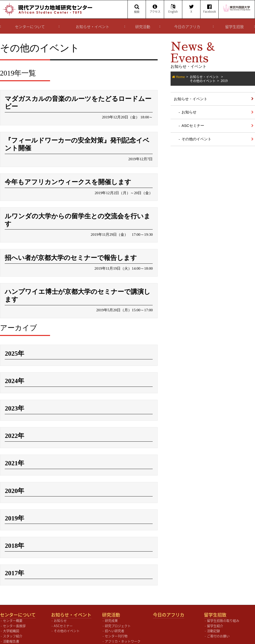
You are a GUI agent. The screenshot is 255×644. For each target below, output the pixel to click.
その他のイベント (203, 81)
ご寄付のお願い (218, 632)
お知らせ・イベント (93, 27)
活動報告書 (11, 637)
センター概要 (13, 617)
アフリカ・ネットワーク (123, 637)
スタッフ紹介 (13, 632)
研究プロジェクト (118, 622)
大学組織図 (11, 627)
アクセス (155, 9)
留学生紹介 (215, 622)
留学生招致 (234, 27)
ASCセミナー (193, 125)
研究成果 (111, 617)
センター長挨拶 (14, 622)
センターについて (30, 27)
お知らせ (189, 112)
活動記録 (213, 627)
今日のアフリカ (187, 27)
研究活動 (143, 27)
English (173, 9)
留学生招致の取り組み (223, 617)
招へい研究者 (115, 627)
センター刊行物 (116, 632)
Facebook (209, 9)
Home (180, 77)
